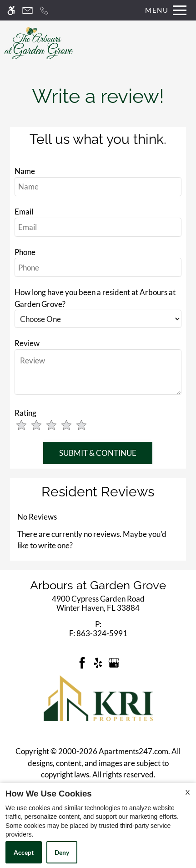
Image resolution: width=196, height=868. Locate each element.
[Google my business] (114, 662)
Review (27, 343)
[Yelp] (98, 662)
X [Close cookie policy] (188, 792)
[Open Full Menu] (163, 10)
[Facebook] (82, 662)
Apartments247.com (133, 751)
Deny (62, 852)
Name (25, 171)
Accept (24, 852)
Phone (25, 252)
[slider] (58, 426)
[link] (98, 604)
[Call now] (44, 10)
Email (24, 212)
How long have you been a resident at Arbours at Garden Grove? (95, 298)
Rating (25, 413)
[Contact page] (28, 10)
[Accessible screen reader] (11, 10)
